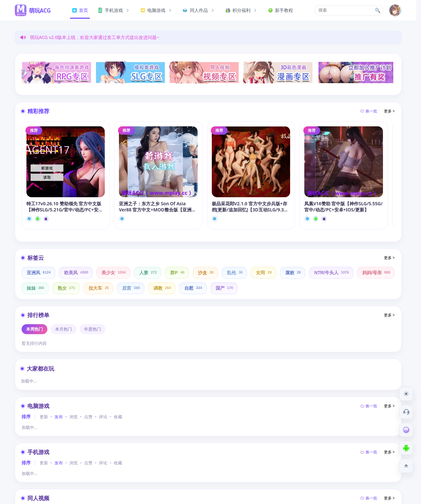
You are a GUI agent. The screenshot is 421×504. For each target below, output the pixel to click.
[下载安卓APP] (406, 448)
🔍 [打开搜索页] (378, 10)
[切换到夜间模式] (406, 394)
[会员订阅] (406, 430)
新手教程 (280, 10)
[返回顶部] (406, 466)
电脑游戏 (157, 10)
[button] (349, 10)
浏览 (73, 417)
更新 (44, 417)
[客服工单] (406, 412)
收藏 (118, 417)
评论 (103, 417)
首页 (80, 10)
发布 (59, 417)
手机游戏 (114, 10)
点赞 (88, 417)
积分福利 (242, 10)
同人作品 (199, 10)
